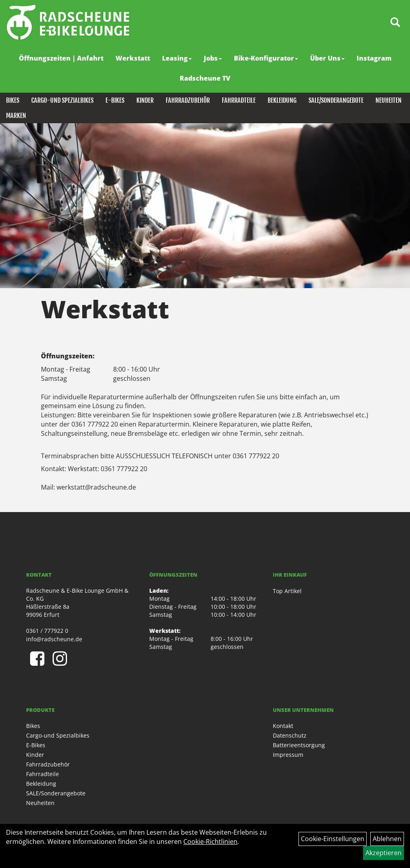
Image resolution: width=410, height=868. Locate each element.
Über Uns (327, 58)
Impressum (288, 755)
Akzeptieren (384, 853)
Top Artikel (287, 591)
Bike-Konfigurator (266, 58)
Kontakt (283, 726)
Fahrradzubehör (188, 100)
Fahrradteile (239, 100)
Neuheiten (389, 100)
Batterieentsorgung (299, 745)
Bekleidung (282, 100)
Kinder (145, 100)
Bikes (13, 100)
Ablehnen (387, 839)
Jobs (213, 58)
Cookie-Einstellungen (333, 839)
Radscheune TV (205, 78)
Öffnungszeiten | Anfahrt (61, 58)
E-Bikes (115, 100)
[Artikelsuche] (395, 23)
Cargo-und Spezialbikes (62, 100)
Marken (16, 116)
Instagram (374, 58)
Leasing (177, 58)
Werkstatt (133, 58)
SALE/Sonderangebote (336, 100)
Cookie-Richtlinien (210, 842)
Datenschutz (290, 735)
